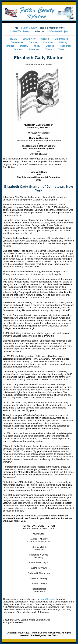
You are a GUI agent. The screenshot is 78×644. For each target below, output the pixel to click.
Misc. (37, 46)
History (63, 42)
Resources (66, 46)
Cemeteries (17, 42)
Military (24, 46)
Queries (50, 46)
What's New (29, 39)
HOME (14, 39)
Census (33, 42)
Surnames (34, 49)
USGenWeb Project (58, 31)
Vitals (61, 49)
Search (45, 39)
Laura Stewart (47, 599)
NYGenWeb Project (20, 31)
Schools (18, 49)
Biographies (61, 39)
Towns (49, 49)
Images (10, 46)
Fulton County (29, 28)
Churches (48, 42)
